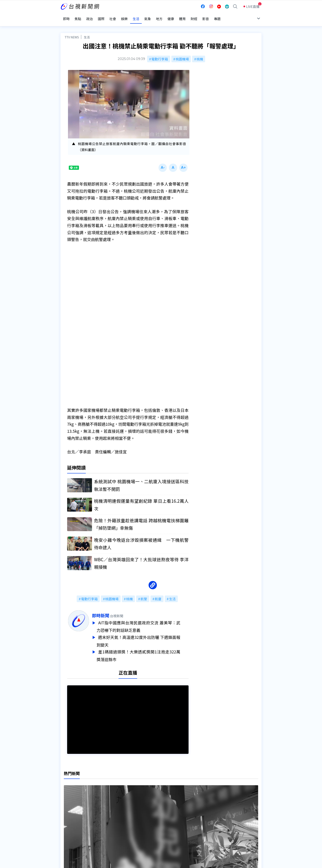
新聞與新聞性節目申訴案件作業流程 (174, 818)
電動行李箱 (160, 54)
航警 (144, 595)
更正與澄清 (112, 812)
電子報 (152, 824)
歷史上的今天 (114, 830)
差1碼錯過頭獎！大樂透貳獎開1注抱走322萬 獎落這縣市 (147, 650)
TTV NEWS (72, 32)
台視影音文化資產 (74, 812)
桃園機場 (182, 54)
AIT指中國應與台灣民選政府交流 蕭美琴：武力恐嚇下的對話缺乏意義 (147, 622)
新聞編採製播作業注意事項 (167, 812)
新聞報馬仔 (112, 824)
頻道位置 (67, 818)
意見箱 (109, 818)
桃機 (200, 54)
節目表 (65, 824)
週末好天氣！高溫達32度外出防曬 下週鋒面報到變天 (147, 636)
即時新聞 (109, 611)
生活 (87, 32)
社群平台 (67, 830)
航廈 (158, 595)
